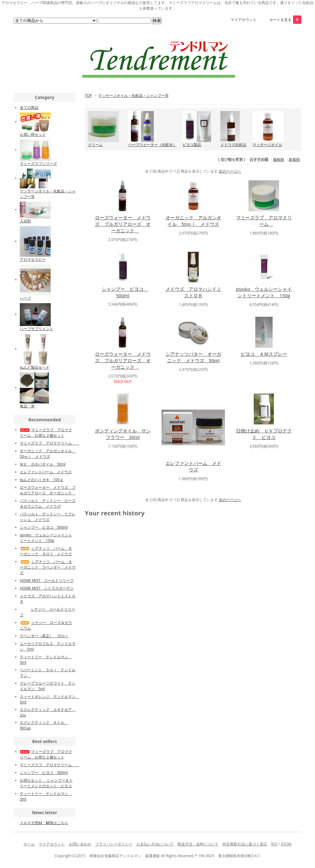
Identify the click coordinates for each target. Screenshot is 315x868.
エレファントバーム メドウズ (193, 466)
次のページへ (230, 171)
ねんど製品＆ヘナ (35, 367)
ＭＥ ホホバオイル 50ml (43, 464)
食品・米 (27, 406)
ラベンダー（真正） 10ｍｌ (44, 636)
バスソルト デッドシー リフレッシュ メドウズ (48, 517)
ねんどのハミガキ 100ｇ (42, 480)
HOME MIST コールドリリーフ (47, 580)
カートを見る (285, 20)
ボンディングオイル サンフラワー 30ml (123, 434)
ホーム (29, 844)
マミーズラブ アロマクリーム (264, 221)
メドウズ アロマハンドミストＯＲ (193, 292)
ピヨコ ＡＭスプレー (264, 354)
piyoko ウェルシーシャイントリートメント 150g (264, 292)
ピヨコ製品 (192, 145)
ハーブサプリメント (37, 329)
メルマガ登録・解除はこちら (44, 823)
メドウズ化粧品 (233, 145)
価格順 (278, 159)
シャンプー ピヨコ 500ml (125, 292)
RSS (274, 844)
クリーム (95, 145)
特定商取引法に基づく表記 (245, 844)
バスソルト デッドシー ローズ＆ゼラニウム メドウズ (48, 503)
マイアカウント (244, 20)
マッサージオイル (267, 145)
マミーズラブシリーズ (38, 163)
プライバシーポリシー (114, 844)
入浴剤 (25, 221)
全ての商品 (29, 107)
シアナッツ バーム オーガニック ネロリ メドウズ (46, 551)
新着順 (294, 159)
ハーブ (25, 298)
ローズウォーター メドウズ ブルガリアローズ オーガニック (123, 224)
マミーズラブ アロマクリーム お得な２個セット (46, 433)
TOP (88, 95)
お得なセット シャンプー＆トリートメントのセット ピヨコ (46, 783)
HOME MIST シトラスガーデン (47, 588)
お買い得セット (33, 134)
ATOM (286, 844)
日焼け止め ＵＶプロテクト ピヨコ (264, 434)
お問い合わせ (80, 844)
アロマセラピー (33, 259)
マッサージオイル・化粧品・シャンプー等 (133, 95)
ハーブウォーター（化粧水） (152, 145)
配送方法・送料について (198, 844)
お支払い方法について (155, 844)
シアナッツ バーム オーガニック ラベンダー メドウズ (48, 567)
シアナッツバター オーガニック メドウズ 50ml (193, 357)
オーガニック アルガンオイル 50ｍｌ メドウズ (193, 221)
